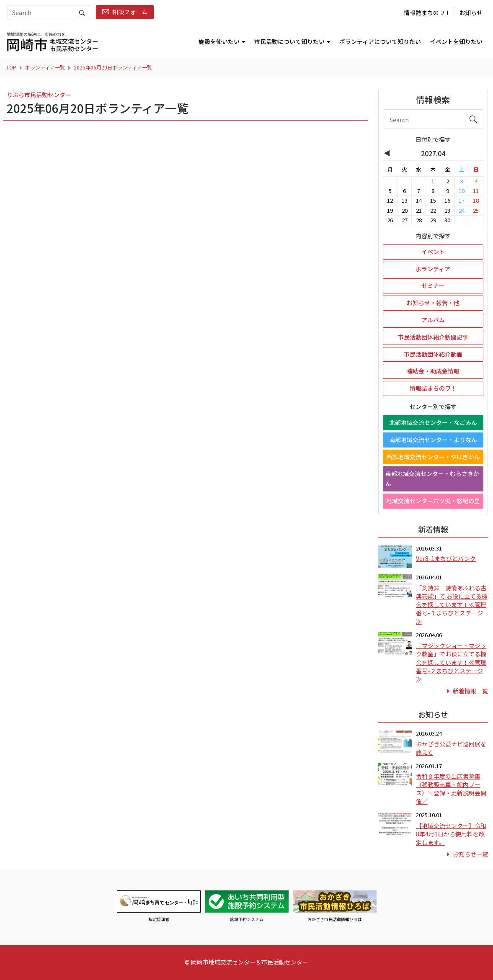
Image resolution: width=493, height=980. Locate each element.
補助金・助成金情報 (433, 371)
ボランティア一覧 (45, 67)
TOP (11, 67)
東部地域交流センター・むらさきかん (432, 478)
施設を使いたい (219, 41)
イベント (433, 252)
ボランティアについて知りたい (380, 41)
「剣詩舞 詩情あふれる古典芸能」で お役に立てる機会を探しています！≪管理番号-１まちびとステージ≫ (452, 604)
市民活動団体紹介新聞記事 (433, 337)
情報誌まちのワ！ (427, 13)
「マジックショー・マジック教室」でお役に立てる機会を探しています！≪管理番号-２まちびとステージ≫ (451, 662)
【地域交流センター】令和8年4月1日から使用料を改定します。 (451, 834)
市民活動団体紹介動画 (433, 354)
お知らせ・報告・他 (433, 303)
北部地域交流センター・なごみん (433, 422)
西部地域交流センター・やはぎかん (433, 457)
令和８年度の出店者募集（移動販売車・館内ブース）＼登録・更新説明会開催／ (451, 789)
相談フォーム (125, 12)
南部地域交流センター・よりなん (433, 440)
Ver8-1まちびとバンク (446, 558)
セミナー (433, 286)
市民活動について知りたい (289, 41)
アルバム (433, 320)
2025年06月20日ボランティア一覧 (113, 67)
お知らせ (471, 13)
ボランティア (433, 269)
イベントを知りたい (456, 41)
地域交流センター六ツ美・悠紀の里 (433, 501)
